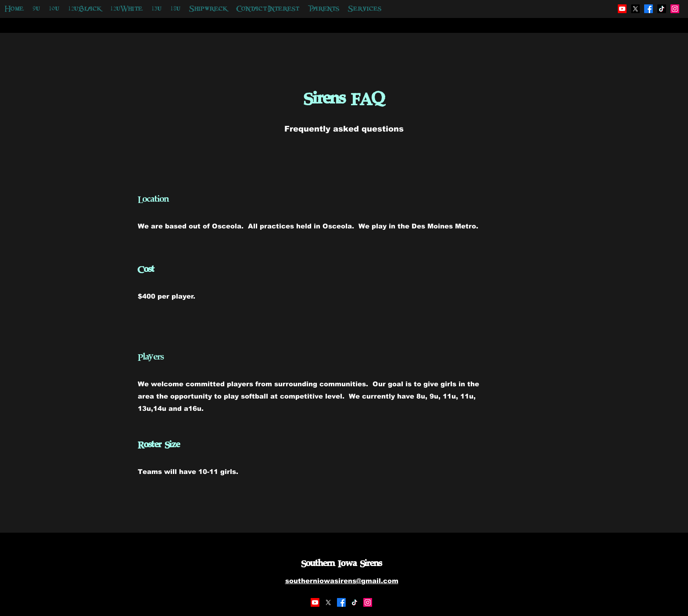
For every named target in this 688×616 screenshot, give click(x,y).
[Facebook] (341, 602)
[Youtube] (315, 602)
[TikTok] (355, 602)
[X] (328, 602)
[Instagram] (368, 602)
